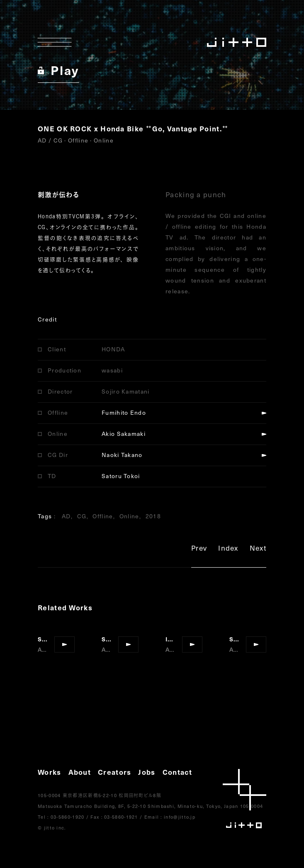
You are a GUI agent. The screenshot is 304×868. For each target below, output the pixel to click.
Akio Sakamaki (124, 434)
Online (129, 516)
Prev (199, 549)
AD (66, 516)
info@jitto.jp (180, 817)
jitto (244, 799)
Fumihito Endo (124, 412)
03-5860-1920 (68, 817)
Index (228, 549)
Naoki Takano (122, 455)
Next (258, 549)
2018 (153, 516)
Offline (103, 516)
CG (82, 516)
